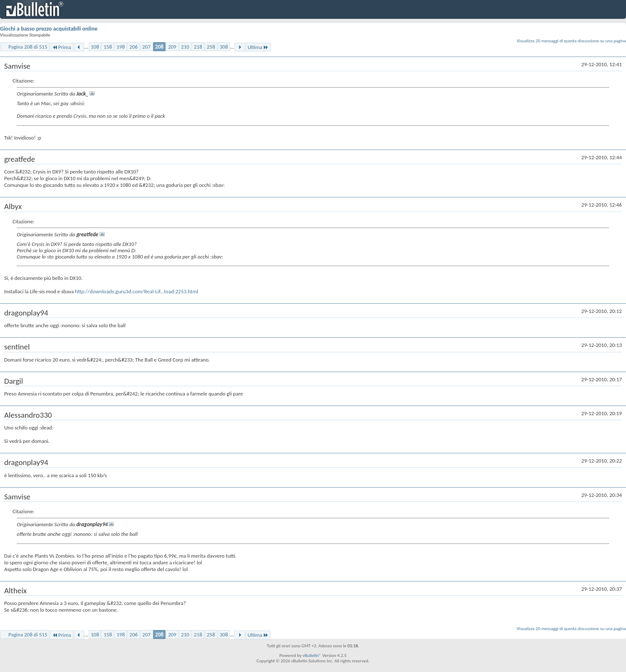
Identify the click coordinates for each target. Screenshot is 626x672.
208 (160, 47)
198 (121, 47)
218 (198, 47)
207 (147, 47)
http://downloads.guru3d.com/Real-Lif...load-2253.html (137, 291)
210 (185, 47)
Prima (62, 47)
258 (211, 47)
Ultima (258, 47)
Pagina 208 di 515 (28, 47)
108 (95, 47)
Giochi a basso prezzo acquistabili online (49, 29)
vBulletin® (312, 655)
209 (172, 47)
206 (134, 47)
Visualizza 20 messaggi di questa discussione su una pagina (571, 41)
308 (224, 47)
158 (108, 47)
